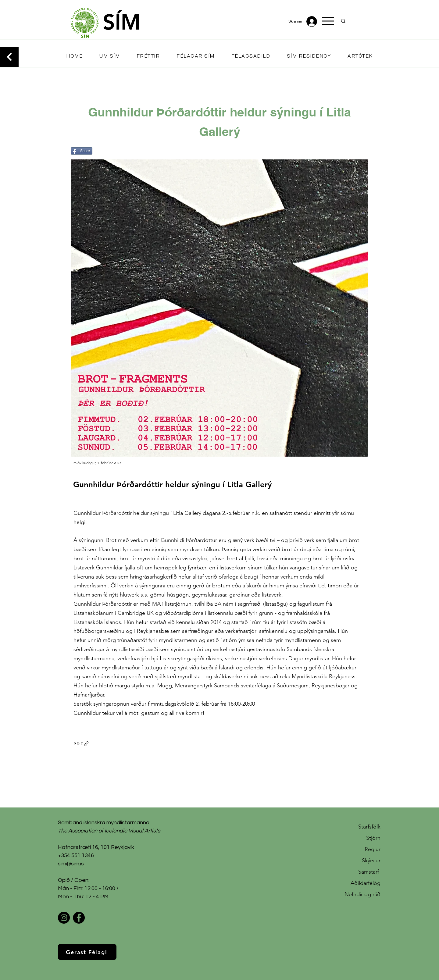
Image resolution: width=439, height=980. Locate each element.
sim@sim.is (71, 864)
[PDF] (81, 744)
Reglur (373, 849)
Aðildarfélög (366, 883)
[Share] (82, 151)
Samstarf (369, 872)
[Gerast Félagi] (87, 952)
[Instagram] (64, 918)
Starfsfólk (369, 827)
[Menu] (328, 21)
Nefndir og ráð (362, 894)
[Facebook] (79, 918)
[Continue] (9, 57)
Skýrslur (371, 861)
